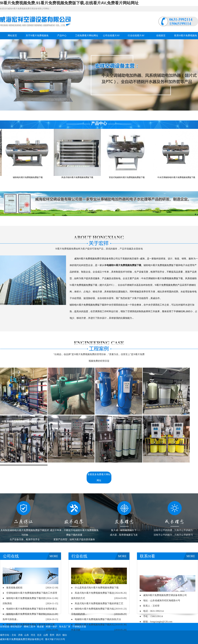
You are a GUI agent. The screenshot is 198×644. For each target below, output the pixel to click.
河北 (33, 635)
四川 (58, 635)
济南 (20, 635)
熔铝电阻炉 (16, 627)
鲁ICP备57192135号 (55, 639)
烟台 (65, 635)
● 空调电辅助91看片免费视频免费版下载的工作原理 (30, 593)
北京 (39, 635)
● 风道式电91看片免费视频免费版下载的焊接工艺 (97, 603)
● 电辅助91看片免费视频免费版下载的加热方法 (96, 619)
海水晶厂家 (65, 627)
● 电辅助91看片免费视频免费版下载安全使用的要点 (30, 609)
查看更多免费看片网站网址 (99, 477)
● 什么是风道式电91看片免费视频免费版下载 (95, 588)
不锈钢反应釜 (79, 627)
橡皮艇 (40, 627)
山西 (46, 635)
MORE (54, 556)
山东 (27, 635)
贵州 (52, 635)
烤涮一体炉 (51, 627)
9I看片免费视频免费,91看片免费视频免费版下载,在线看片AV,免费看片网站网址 (69, 3)
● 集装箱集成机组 (13, 588)
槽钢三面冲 (30, 627)
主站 (14, 635)
